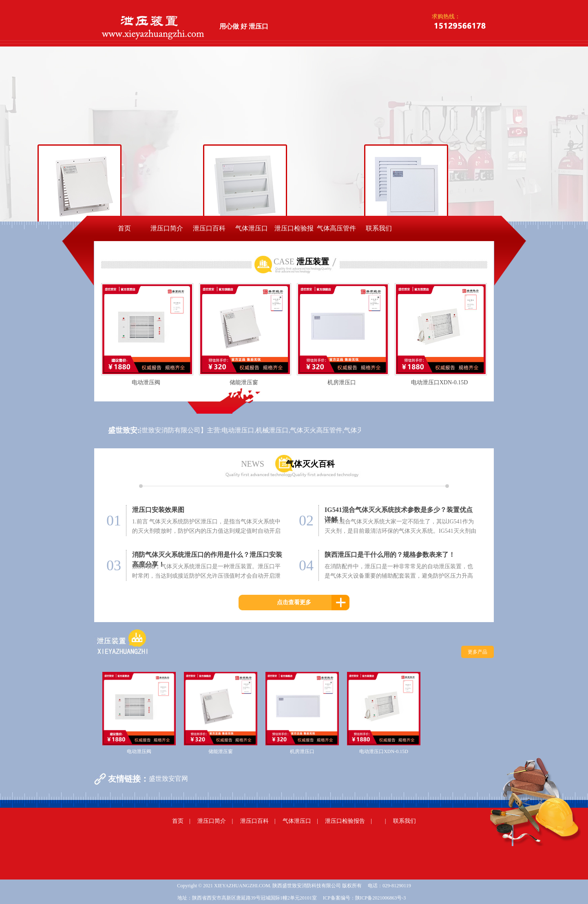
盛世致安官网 (168, 779)
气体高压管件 (336, 228)
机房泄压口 (342, 382)
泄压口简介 (167, 228)
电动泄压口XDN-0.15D (440, 382)
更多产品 (477, 652)
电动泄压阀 (146, 382)
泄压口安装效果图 (158, 510)
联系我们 (379, 228)
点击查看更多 (294, 602)
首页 (124, 228)
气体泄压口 (252, 228)
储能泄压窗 (244, 382)
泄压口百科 (209, 228)
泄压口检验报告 (294, 233)
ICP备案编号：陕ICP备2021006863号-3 (364, 898)
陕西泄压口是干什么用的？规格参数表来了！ (390, 555)
